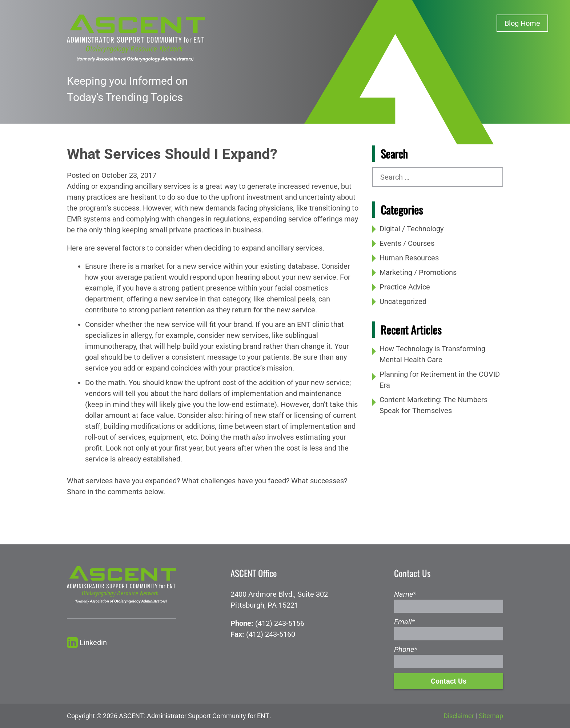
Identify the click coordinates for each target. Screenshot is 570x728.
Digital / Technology (412, 229)
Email (404, 622)
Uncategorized (403, 301)
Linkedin (87, 643)
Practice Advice (405, 287)
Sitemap (491, 716)
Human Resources (409, 258)
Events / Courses (407, 243)
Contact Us (449, 681)
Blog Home (522, 23)
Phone (406, 649)
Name (405, 594)
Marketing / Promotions (418, 272)
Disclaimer (459, 716)
